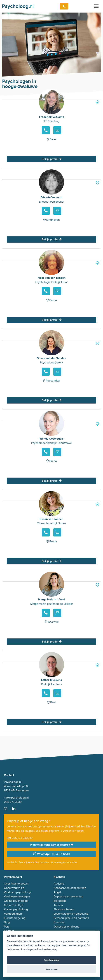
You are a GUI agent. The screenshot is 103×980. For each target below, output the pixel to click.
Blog (7, 922)
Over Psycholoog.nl (16, 884)
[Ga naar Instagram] (8, 809)
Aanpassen (51, 969)
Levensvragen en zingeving (71, 914)
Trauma (58, 905)
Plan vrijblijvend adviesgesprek (52, 845)
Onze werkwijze (14, 888)
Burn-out (59, 922)
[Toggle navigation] (96, 6)
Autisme (59, 884)
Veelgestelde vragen (17, 896)
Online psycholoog (16, 901)
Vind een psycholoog (17, 892)
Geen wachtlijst (14, 905)
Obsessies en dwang (67, 927)
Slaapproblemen (64, 909)
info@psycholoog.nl (16, 798)
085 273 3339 (13, 802)
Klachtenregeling (15, 918)
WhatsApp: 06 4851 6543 (52, 854)
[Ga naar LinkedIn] (16, 809)
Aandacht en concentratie (70, 888)
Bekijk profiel (52, 159)
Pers (7, 927)
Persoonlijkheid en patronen (71, 918)
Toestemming (51, 960)
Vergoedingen (13, 914)
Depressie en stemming (68, 896)
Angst (57, 892)
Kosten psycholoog (16, 909)
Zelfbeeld (60, 901)
